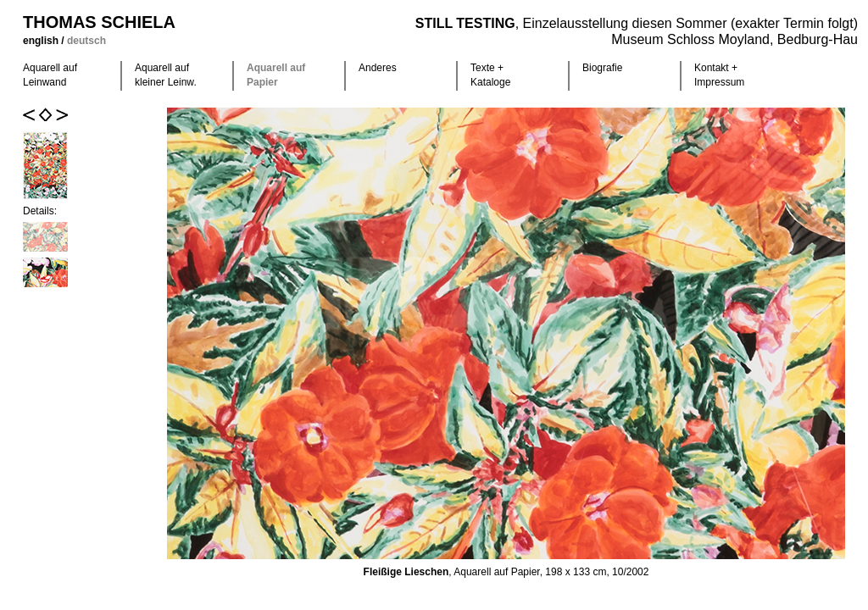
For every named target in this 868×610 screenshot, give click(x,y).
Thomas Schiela (99, 22)
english (42, 41)
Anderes (378, 68)
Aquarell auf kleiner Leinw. (166, 75)
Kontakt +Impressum (719, 75)
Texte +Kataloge (490, 75)
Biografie (602, 68)
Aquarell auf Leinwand (50, 75)
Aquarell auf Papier (276, 75)
